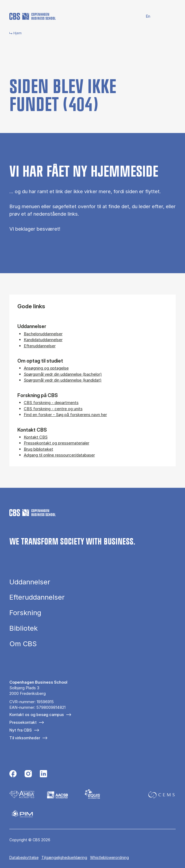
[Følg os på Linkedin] (43, 774)
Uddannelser (30, 582)
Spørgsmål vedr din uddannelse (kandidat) (63, 380)
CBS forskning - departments (51, 403)
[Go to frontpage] (32, 16)
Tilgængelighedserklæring (64, 857)
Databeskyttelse (24, 857)
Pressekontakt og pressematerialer (57, 443)
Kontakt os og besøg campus (37, 715)
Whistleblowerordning (109, 857)
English (145, 16)
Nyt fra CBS (21, 730)
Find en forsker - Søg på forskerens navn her (65, 415)
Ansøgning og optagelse (46, 368)
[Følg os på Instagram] (28, 774)
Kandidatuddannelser (43, 340)
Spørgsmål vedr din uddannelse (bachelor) (63, 374)
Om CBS (23, 644)
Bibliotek (24, 628)
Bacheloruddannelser (43, 334)
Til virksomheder (25, 738)
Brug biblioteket (38, 449)
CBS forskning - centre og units (53, 409)
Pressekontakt (23, 722)
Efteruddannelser (40, 346)
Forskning (25, 613)
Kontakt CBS (36, 437)
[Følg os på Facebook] (13, 774)
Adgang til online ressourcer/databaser (59, 455)
